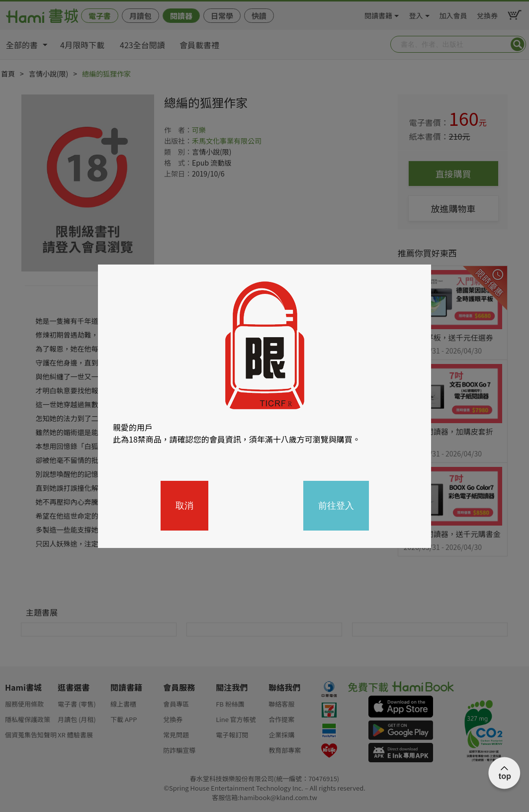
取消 (184, 506)
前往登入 (336, 506)
